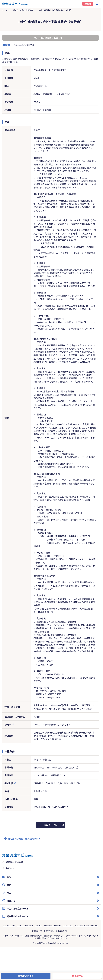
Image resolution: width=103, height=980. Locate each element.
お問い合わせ (49, 931)
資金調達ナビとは (14, 862)
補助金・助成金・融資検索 (23, 10)
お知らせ (10, 868)
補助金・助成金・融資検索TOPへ (24, 839)
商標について (37, 931)
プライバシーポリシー (25, 925)
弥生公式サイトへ (63, 931)
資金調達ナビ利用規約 (52, 925)
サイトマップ (68, 925)
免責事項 (39, 925)
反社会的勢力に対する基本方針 (86, 925)
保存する (79, 976)
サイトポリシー (9, 925)
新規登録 (88, 4)
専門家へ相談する (26, 976)
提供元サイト (50, 825)
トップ (5, 10)
